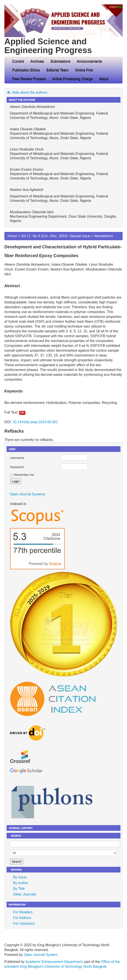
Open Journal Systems (28, 494)
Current (18, 61)
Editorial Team (57, 70)
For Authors (22, 918)
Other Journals (25, 894)
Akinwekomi (104, 236)
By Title (19, 889)
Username (17, 458)
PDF (22, 413)
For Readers (23, 912)
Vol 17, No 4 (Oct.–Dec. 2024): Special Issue (56, 236)
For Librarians (24, 924)
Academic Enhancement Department (54, 962)
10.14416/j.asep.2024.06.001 (35, 422)
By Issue (20, 877)
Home (12, 236)
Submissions (60, 61)
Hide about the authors (27, 92)
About (105, 79)
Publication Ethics (26, 70)
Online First (84, 70)
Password (17, 467)
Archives (37, 61)
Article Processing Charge (72, 79)
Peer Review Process (29, 79)
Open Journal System (41, 955)
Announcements (89, 61)
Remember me (24, 475)
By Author (21, 883)
